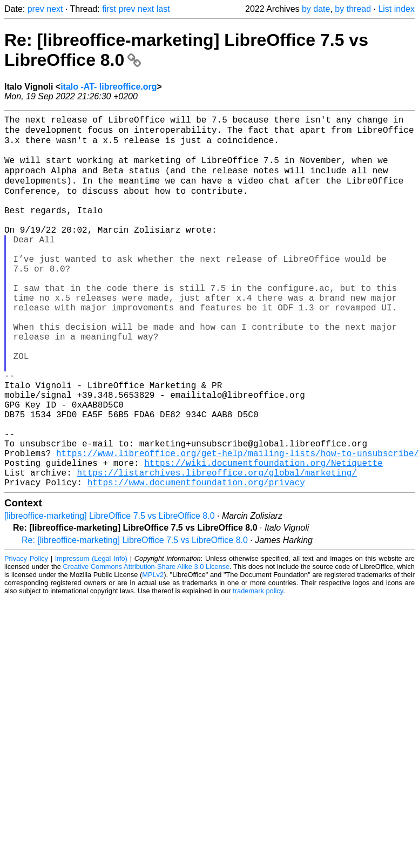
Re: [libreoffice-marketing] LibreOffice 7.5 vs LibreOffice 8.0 (135, 618)
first (109, 9)
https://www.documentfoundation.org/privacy (196, 560)
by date (316, 9)
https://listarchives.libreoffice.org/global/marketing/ (217, 548)
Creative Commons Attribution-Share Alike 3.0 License (147, 645)
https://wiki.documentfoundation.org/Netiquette (263, 537)
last (163, 9)
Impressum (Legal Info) (91, 637)
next (55, 9)
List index (396, 9)
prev (36, 9)
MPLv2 (153, 653)
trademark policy (258, 669)
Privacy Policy (26, 637)
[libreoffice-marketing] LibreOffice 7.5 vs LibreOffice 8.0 (110, 594)
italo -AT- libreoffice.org (109, 87)
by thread (353, 9)
